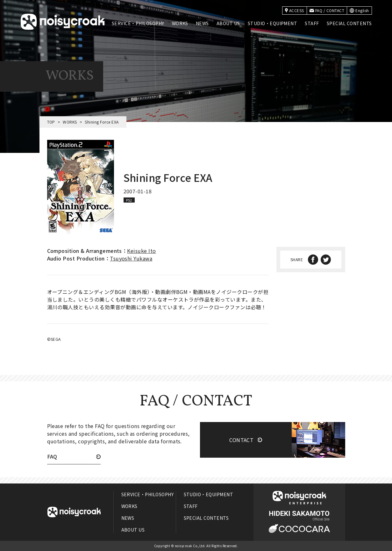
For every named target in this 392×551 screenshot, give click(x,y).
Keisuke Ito (141, 251)
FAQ (52, 457)
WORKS (180, 23)
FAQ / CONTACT (327, 10)
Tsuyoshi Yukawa (131, 258)
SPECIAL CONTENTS (349, 23)
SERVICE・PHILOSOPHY (138, 23)
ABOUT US (228, 23)
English (359, 10)
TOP (51, 122)
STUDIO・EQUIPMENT (273, 23)
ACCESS (295, 10)
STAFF (312, 23)
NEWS (202, 23)
